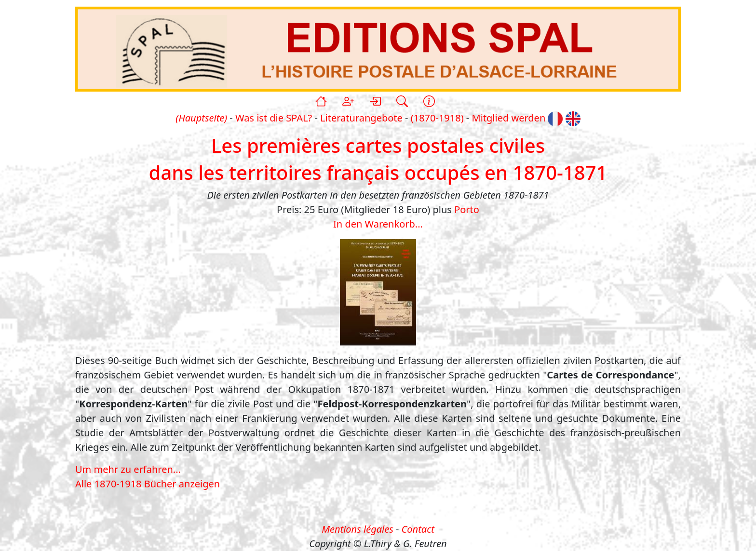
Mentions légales (358, 529)
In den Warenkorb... (378, 224)
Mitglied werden (509, 118)
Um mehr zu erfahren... (128, 469)
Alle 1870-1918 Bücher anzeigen (148, 484)
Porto (467, 209)
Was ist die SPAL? (274, 118)
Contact (418, 529)
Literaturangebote (361, 118)
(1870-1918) (437, 118)
